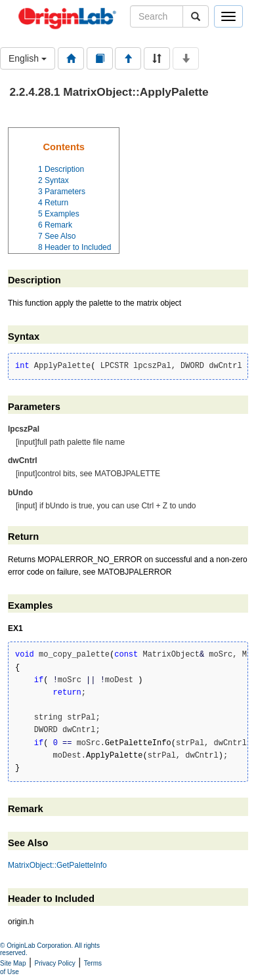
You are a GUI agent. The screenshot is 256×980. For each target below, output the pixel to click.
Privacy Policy (55, 963)
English (28, 58)
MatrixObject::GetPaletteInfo (57, 865)
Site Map (13, 963)
